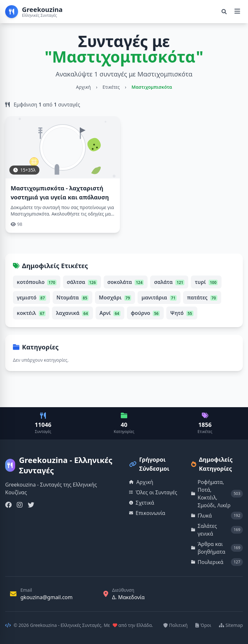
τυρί (206, 282)
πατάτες (202, 297)
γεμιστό (31, 297)
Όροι (203, 625)
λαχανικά (72, 313)
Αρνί (110, 313)
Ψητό (182, 313)
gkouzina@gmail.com (46, 597)
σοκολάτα (126, 282)
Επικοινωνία (147, 513)
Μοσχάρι (115, 297)
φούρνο (145, 313)
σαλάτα (169, 282)
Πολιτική (176, 625)
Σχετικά (142, 503)
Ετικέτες (111, 87)
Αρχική (83, 87)
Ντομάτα (72, 297)
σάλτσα (82, 282)
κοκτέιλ (31, 313)
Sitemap (231, 625)
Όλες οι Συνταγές (153, 492)
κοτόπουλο (37, 282)
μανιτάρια (159, 297)
